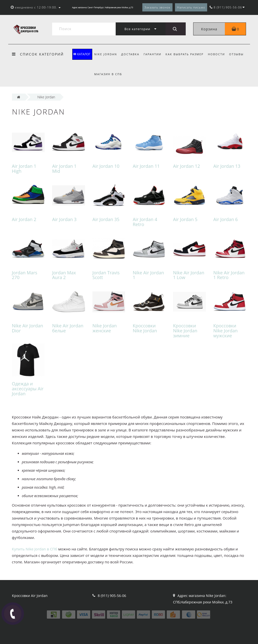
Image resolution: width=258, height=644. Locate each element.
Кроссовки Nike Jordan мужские (225, 331)
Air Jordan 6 (226, 219)
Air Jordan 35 (106, 219)
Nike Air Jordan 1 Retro (229, 275)
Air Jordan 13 (227, 166)
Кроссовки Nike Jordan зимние (185, 331)
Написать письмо (191, 7)
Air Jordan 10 (106, 166)
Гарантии (152, 54)
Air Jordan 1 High (24, 169)
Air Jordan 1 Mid (64, 169)
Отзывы (236, 54)
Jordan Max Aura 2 (64, 275)
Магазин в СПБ (108, 74)
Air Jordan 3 (64, 219)
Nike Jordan (106, 54)
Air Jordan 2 (24, 219)
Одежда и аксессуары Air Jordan (28, 389)
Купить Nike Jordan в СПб (35, 549)
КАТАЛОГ (82, 54)
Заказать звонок (157, 7)
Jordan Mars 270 (25, 275)
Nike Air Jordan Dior (28, 328)
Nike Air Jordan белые (68, 328)
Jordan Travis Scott (106, 275)
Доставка (130, 54)
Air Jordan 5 (185, 219)
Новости (216, 54)
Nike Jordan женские (105, 328)
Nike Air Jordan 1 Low (189, 275)
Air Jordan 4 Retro (145, 222)
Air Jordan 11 (146, 166)
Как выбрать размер (185, 54)
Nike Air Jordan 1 (148, 275)
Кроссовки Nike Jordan (145, 328)
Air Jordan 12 (186, 166)
